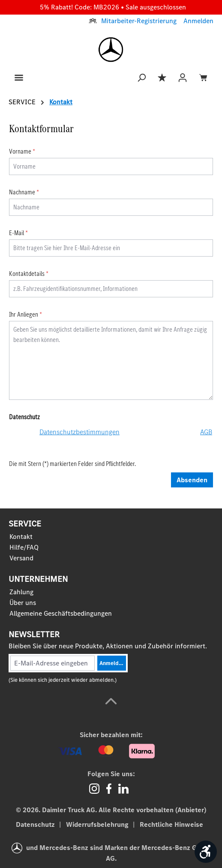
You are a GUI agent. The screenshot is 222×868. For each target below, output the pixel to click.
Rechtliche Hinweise (171, 824)
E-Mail (18, 233)
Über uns (23, 603)
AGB (206, 432)
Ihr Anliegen (25, 314)
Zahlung (21, 592)
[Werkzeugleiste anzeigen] (206, 852)
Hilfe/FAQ (24, 547)
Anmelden (198, 21)
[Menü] (19, 77)
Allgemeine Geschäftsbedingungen (61, 613)
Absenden (192, 480)
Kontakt (21, 537)
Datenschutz (36, 824)
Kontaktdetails (29, 274)
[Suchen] (141, 77)
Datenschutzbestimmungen (79, 432)
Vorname (22, 151)
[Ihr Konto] (183, 77)
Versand (21, 558)
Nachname (24, 192)
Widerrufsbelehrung (98, 824)
